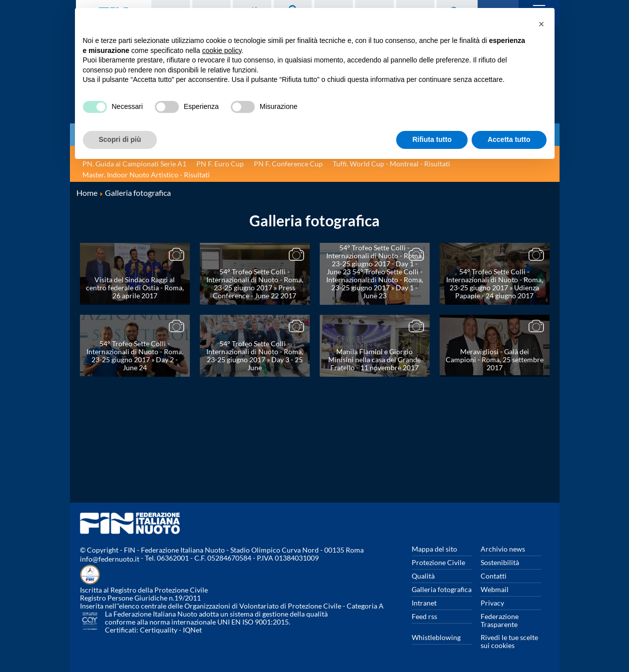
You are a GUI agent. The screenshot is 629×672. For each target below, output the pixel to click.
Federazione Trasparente (500, 620)
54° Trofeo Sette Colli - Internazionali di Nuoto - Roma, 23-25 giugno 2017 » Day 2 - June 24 (135, 355)
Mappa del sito (434, 549)
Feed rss (424, 616)
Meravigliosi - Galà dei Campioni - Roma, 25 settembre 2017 (495, 359)
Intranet (424, 603)
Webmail (495, 589)
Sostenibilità (500, 562)
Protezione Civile (438, 562)
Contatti (494, 576)
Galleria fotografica (442, 589)
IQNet (192, 630)
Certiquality (159, 630)
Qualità (423, 576)
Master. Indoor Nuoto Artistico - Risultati (146, 175)
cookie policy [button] (222, 50)
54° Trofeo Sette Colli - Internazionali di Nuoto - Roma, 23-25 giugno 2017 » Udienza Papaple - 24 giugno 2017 (495, 284)
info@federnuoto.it (110, 559)
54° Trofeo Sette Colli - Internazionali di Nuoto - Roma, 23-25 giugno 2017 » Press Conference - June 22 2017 (255, 284)
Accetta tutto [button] (509, 139)
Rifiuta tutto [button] (432, 139)
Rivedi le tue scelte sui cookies (509, 641)
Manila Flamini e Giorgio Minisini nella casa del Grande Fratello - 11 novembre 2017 (374, 359)
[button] (542, 24)
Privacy (492, 603)
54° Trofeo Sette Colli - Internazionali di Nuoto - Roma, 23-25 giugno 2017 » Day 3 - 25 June (255, 355)
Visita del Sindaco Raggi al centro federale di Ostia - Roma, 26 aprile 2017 (135, 288)
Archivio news (503, 549)
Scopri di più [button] (120, 139)
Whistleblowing (436, 637)
